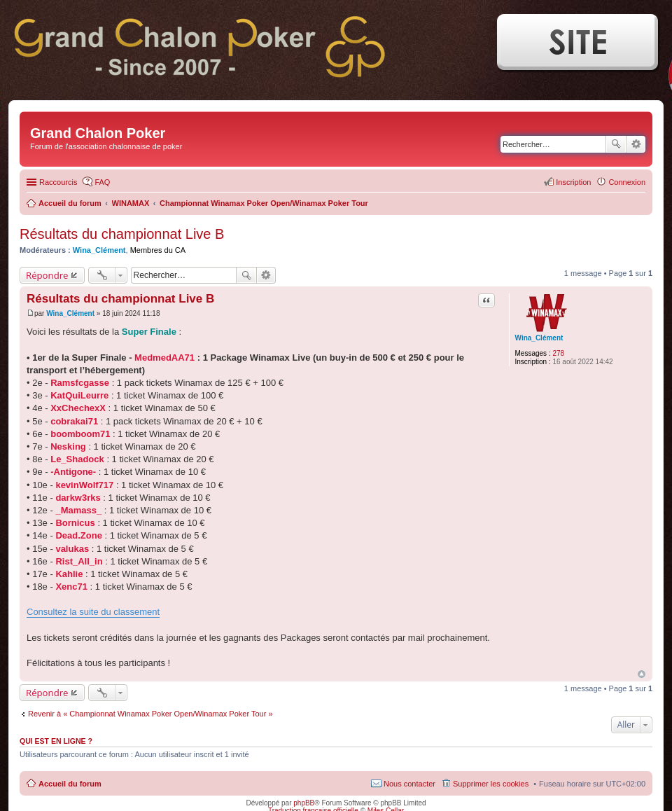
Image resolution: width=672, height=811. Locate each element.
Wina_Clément (99, 250)
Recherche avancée (636, 144)
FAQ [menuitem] (102, 182)
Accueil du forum (70, 784)
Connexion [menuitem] (627, 182)
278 (558, 353)
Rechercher (616, 144)
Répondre (47, 275)
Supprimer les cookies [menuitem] (491, 784)
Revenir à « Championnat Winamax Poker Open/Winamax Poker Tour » (150, 714)
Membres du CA (158, 250)
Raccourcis (58, 182)
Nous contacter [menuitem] (409, 784)
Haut (642, 674)
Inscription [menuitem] (573, 182)
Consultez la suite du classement (93, 612)
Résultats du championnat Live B (122, 234)
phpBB (304, 803)
